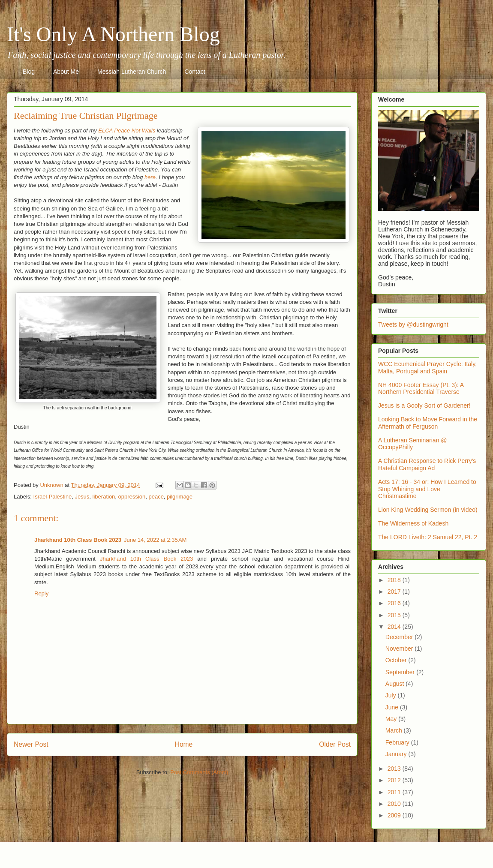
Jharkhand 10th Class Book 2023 (78, 540)
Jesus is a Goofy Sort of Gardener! (424, 405)
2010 (395, 804)
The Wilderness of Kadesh (413, 523)
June (393, 707)
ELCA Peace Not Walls (127, 131)
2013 (395, 769)
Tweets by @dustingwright (413, 324)
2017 (395, 592)
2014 (395, 627)
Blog (29, 72)
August (395, 684)
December (400, 637)
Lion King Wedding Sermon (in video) (428, 510)
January (397, 754)
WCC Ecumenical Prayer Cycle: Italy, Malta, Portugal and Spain (427, 368)
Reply (41, 593)
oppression (132, 497)
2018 (395, 580)
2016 (395, 603)
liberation (104, 497)
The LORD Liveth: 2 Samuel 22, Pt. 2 (428, 537)
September (401, 672)
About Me (66, 72)
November (400, 649)
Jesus (82, 497)
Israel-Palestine (53, 497)
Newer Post (31, 744)
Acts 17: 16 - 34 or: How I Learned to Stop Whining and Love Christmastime (427, 489)
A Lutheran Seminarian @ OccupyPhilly (413, 444)
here (150, 177)
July (392, 695)
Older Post (335, 744)
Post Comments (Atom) (199, 772)
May (392, 719)
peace (156, 497)
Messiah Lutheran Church (132, 72)
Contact (195, 72)
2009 (395, 815)
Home (184, 744)
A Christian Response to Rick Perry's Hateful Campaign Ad (427, 464)
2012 (395, 780)
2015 (395, 615)
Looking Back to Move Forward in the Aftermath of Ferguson (428, 423)
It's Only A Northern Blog (113, 34)
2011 (395, 792)
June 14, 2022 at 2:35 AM (155, 540)
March (395, 730)
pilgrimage (180, 497)
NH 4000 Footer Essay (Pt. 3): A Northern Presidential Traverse (421, 389)
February (398, 742)
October (397, 660)
